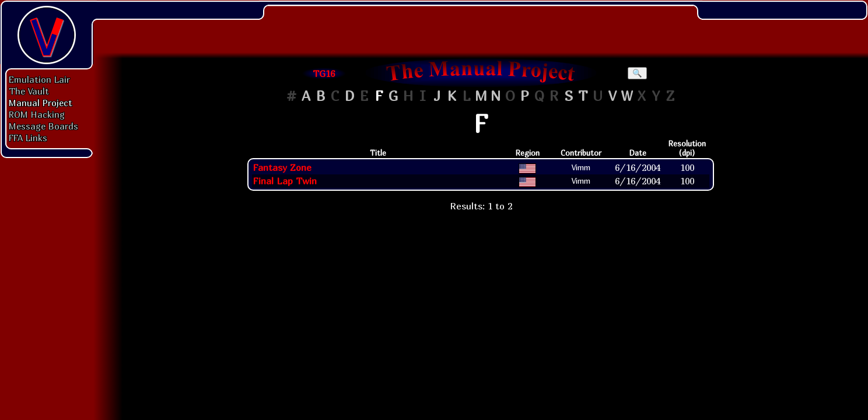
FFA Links (28, 138)
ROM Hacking (37, 114)
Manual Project (41, 103)
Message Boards (43, 126)
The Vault (29, 91)
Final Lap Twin (285, 181)
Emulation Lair (39, 79)
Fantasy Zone (282, 167)
